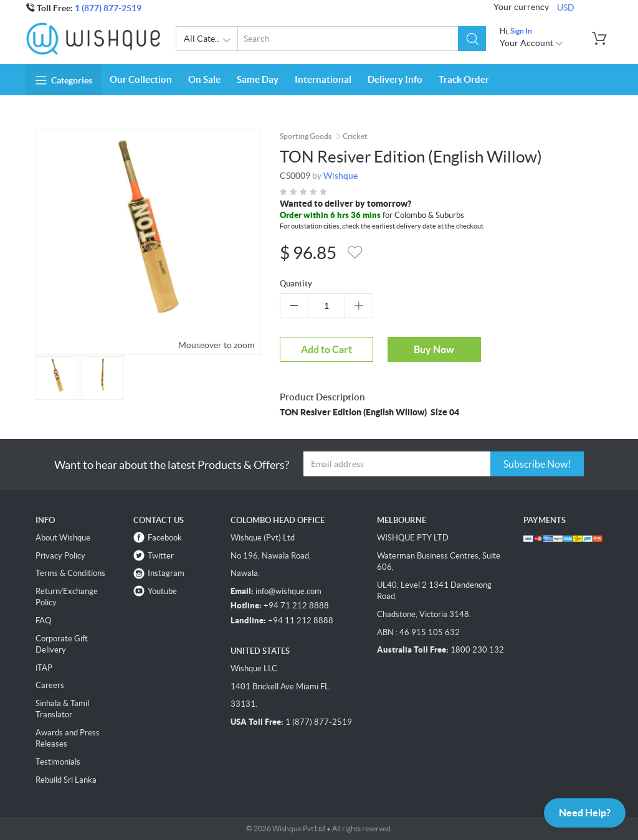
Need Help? (585, 813)
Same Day (258, 79)
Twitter (161, 556)
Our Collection (141, 79)
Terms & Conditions (70, 573)
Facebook (165, 538)
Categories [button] (64, 80)
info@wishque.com (288, 591)
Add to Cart (326, 349)
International (323, 79)
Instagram (166, 573)
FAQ (43, 621)
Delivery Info (395, 79)
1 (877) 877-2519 (108, 8)
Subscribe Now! (537, 464)
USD (566, 7)
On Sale (204, 79)
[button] (472, 39)
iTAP (44, 668)
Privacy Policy (60, 556)
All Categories (211, 40)
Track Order (464, 79)
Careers (50, 685)
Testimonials (58, 762)
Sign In (521, 31)
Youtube (162, 591)
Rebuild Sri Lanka (66, 780)
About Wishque (63, 538)
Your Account (532, 43)
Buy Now (434, 349)
